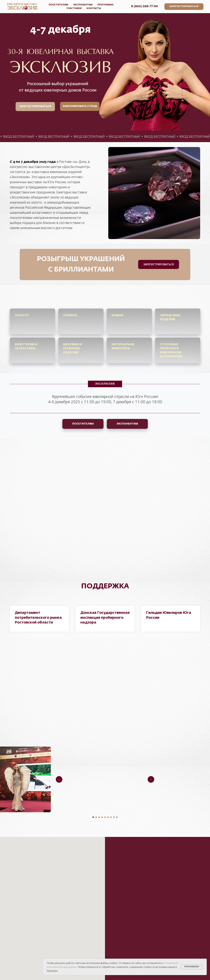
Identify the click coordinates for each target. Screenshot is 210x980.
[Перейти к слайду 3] (99, 817)
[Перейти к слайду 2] (96, 817)
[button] (184, 7)
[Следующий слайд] (151, 779)
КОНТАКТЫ (94, 8)
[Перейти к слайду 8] (114, 817)
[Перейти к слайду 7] (111, 817)
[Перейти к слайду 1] (93, 817)
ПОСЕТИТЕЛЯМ (58, 5)
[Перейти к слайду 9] (117, 817)
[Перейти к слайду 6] (108, 817)
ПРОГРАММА (105, 5)
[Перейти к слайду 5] (105, 817)
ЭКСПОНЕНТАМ (83, 5)
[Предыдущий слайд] (59, 779)
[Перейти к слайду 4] (102, 817)
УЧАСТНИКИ (74, 8)
